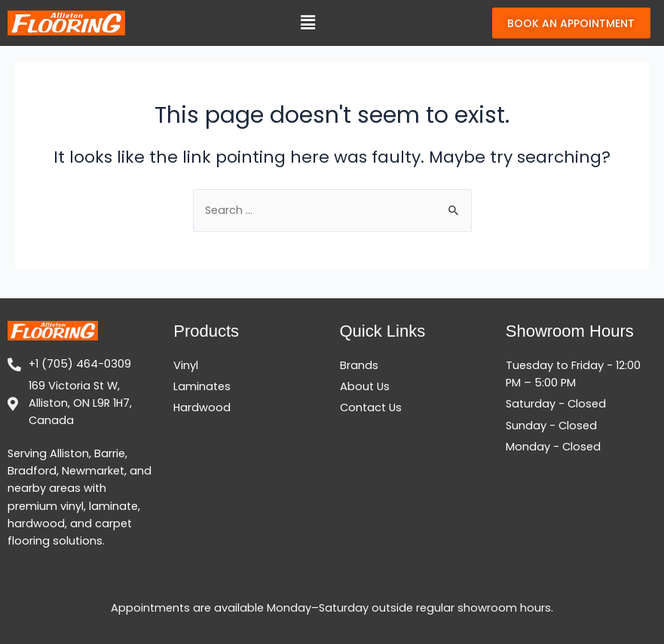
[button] (308, 29)
